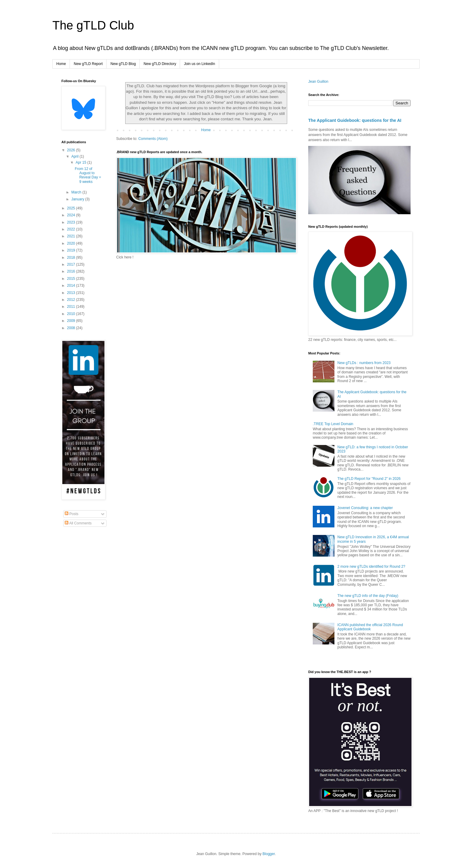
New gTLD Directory (160, 64)
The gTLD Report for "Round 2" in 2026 (369, 479)
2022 (72, 229)
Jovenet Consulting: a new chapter (365, 508)
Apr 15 (81, 162)
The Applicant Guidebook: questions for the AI (355, 120)
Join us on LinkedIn (199, 64)
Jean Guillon (318, 82)
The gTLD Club (93, 25)
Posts (71, 514)
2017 (72, 264)
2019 (72, 250)
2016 (72, 271)
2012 (72, 300)
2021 (72, 236)
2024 (72, 215)
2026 (72, 150)
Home (61, 64)
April (75, 156)
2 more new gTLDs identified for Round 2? (371, 567)
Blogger (269, 854)
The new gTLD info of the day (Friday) (368, 596)
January (78, 199)
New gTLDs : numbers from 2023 (364, 363)
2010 (72, 314)
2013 (72, 293)
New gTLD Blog (123, 64)
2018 (72, 258)
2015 (72, 279)
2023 (72, 222)
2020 (72, 243)
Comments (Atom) (153, 139)
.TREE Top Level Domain (333, 424)
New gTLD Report (88, 64)
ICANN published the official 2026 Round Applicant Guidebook (370, 627)
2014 (72, 286)
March (77, 192)
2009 (72, 321)
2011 (72, 307)
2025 (72, 208)
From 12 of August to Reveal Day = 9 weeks (88, 175)
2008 (72, 328)
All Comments (78, 523)
